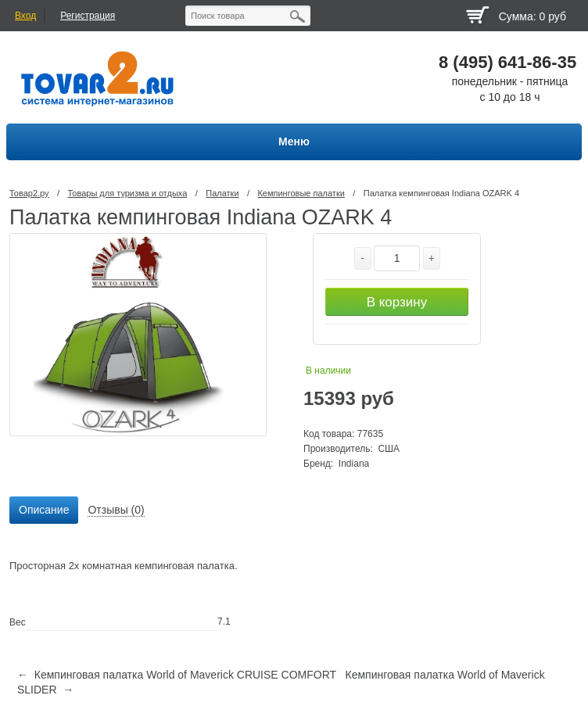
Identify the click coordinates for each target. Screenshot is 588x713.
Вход (25, 16)
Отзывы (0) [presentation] (116, 510)
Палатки (222, 193)
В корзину (397, 302)
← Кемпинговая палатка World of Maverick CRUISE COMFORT (177, 675)
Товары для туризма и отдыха (127, 193)
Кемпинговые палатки (301, 193)
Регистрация (88, 16)
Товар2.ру (29, 193)
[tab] (44, 511)
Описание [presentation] (44, 510)
